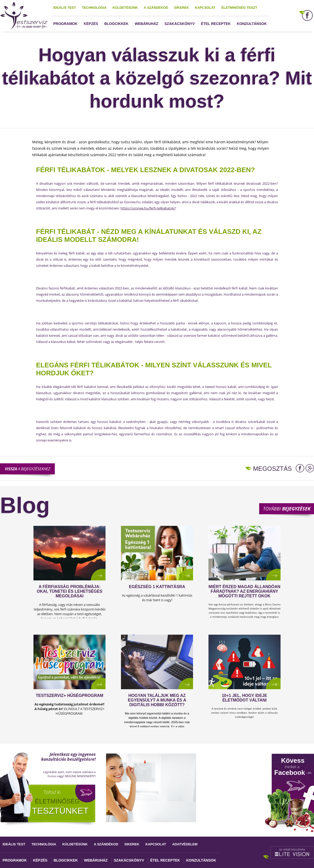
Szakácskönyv (180, 24)
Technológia (94, 8)
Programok (65, 24)
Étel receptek (216, 24)
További (287, 509)
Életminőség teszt (239, 8)
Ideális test (65, 8)
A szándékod (156, 8)
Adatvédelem (185, 844)
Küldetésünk (125, 8)
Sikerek (181, 8)
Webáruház (146, 24)
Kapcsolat (205, 8)
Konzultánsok (252, 24)
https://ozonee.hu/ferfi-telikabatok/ (148, 208)
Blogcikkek (116, 24)
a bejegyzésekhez (28, 469)
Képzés (91, 24)
